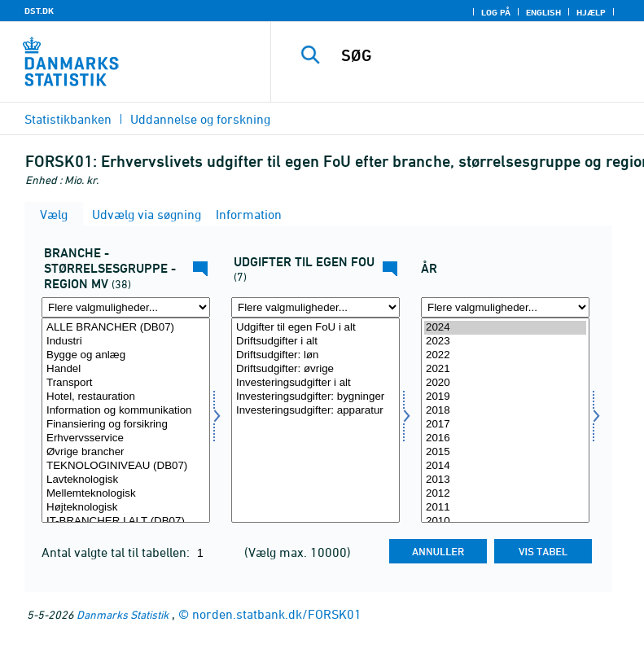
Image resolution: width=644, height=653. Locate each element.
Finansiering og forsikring (126, 425)
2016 (505, 438)
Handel (126, 369)
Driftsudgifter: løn (315, 355)
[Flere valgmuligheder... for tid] (505, 307)
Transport (126, 383)
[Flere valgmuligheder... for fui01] (126, 307)
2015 (505, 452)
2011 (505, 508)
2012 (505, 494)
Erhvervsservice (126, 438)
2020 (505, 383)
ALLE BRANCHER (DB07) (126, 328)
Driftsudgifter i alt (315, 342)
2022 (505, 355)
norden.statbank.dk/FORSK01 (277, 614)
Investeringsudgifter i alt (315, 383)
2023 (505, 342)
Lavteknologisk (126, 480)
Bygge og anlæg (126, 355)
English (543, 12)
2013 (505, 480)
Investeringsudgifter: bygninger (315, 397)
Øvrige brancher (126, 452)
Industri (126, 342)
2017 (505, 425)
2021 (505, 369)
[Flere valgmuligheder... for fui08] (315, 307)
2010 (505, 522)
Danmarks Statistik (123, 614)
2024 (505, 328)
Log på (496, 12)
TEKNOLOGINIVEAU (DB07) (126, 466)
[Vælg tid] (505, 420)
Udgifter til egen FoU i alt (315, 328)
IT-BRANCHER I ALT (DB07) (126, 522)
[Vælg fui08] (315, 420)
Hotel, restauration (126, 397)
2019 (505, 397)
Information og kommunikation (126, 411)
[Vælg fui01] (126, 420)
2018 (505, 411)
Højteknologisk (126, 508)
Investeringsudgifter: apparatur (315, 411)
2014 (505, 466)
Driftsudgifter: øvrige (315, 369)
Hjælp (591, 12)
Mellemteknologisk (126, 494)
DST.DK (39, 11)
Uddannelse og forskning (200, 119)
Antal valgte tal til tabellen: (117, 552)
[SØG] (482, 55)
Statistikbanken (68, 119)
